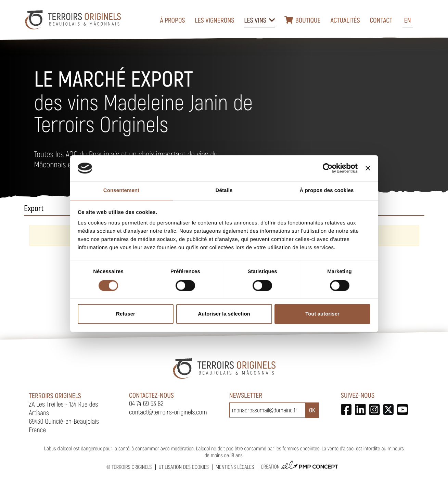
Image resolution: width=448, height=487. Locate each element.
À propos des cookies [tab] (327, 191)
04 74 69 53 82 (146, 403)
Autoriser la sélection (224, 314)
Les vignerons (214, 20)
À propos (172, 20)
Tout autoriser (322, 314)
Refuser (126, 314)
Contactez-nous (151, 395)
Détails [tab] (224, 191)
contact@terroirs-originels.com (168, 412)
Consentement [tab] (121, 191)
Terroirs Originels (132, 467)
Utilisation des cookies (183, 467)
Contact (381, 20)
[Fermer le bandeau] (368, 168)
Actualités (345, 20)
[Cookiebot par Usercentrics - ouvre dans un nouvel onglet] (328, 168)
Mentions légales (235, 467)
